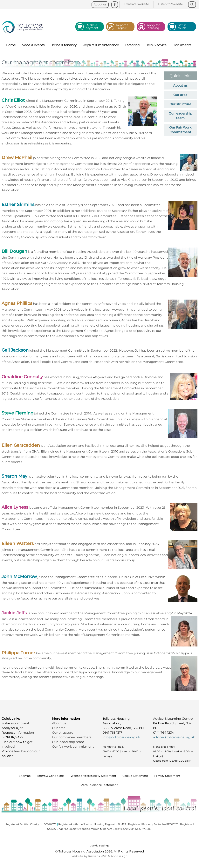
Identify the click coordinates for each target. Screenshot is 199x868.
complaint (21, 723)
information (25, 733)
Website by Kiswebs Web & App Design (99, 856)
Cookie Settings (99, 846)
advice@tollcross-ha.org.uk (174, 737)
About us (180, 86)
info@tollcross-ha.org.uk (121, 737)
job (21, 728)
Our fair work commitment (73, 747)
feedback (22, 751)
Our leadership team (68, 742)
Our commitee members (72, 737)
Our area (180, 95)
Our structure (180, 104)
